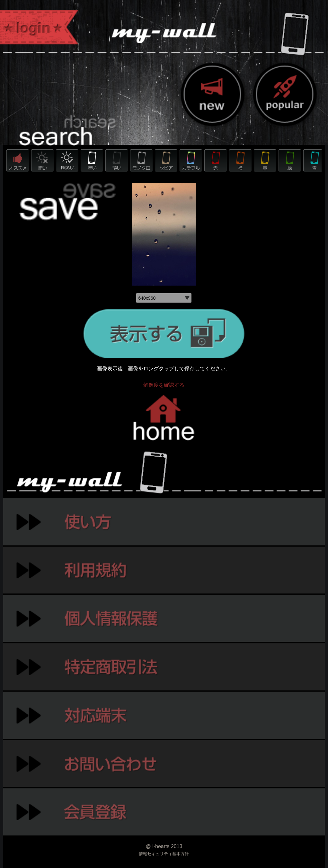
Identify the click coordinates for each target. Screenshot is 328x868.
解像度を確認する (164, 385)
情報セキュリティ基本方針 (164, 854)
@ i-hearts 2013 (164, 846)
